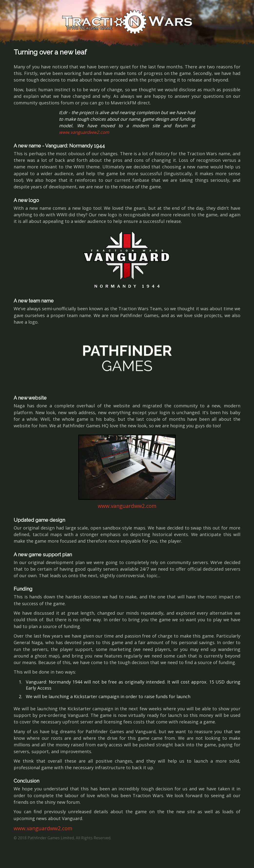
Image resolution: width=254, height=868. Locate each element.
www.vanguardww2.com (84, 132)
